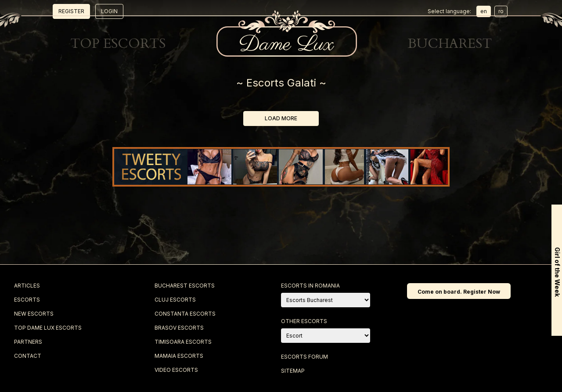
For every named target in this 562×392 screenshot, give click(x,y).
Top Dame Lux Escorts (48, 328)
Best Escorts (345, 18)
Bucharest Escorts (185, 286)
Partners (28, 342)
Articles (27, 286)
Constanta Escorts (185, 314)
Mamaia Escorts (179, 356)
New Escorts (163, 18)
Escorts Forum (304, 357)
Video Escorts (176, 370)
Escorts (69, 18)
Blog (423, 18)
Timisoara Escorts (183, 342)
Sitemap (293, 371)
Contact (492, 18)
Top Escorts (253, 18)
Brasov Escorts (179, 328)
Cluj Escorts (175, 300)
